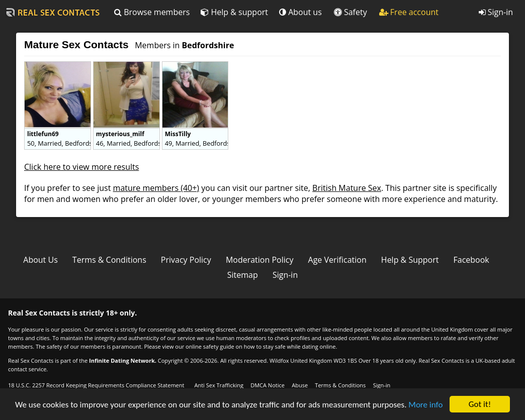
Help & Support (410, 260)
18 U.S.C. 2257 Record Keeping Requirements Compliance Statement (96, 385)
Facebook (471, 260)
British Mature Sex (347, 188)
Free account (409, 12)
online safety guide (210, 346)
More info (425, 405)
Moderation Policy (260, 260)
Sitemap (243, 275)
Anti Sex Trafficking (218, 385)
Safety (351, 12)
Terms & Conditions (109, 260)
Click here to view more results (81, 167)
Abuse (300, 385)
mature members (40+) (156, 188)
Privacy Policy (186, 260)
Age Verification (337, 260)
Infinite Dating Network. (123, 360)
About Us (40, 260)
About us (300, 12)
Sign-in (496, 12)
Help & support (234, 12)
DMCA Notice (268, 385)
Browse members (152, 12)
